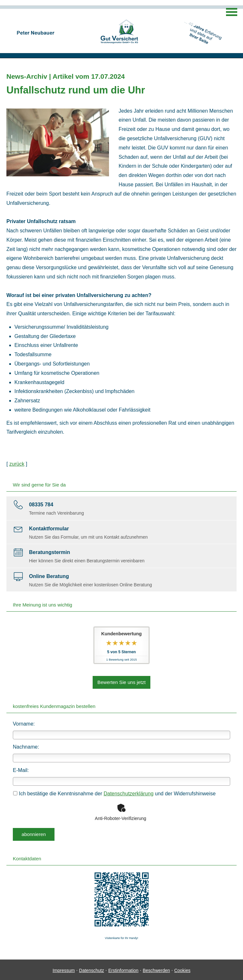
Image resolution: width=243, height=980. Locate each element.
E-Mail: (21, 770)
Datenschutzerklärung (129, 793)
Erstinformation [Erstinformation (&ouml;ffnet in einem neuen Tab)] (123, 969)
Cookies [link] (182, 969)
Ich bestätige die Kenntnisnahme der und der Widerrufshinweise (114, 793)
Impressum (64, 969)
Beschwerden (156, 969)
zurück (17, 464)
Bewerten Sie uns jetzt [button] (121, 682)
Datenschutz (92, 969)
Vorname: (24, 723)
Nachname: (26, 746)
